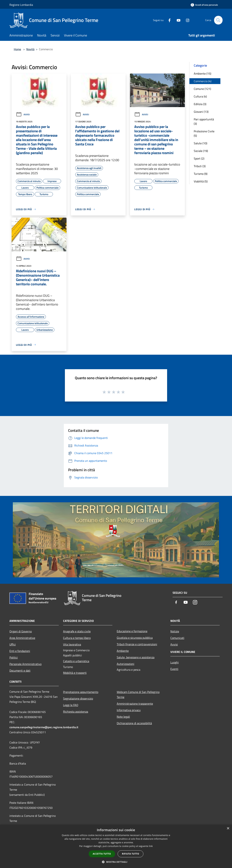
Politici (14, 657)
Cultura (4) (200, 96)
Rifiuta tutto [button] (131, 854)
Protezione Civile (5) (204, 133)
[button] (116, 862)
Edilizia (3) (200, 104)
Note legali (123, 717)
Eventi (174, 669)
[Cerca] (218, 20)
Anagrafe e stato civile (77, 631)
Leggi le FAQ (71, 705)
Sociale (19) (201, 151)
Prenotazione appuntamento (81, 692)
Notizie (175, 631)
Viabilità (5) (201, 181)
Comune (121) (202, 89)
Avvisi (23, 114)
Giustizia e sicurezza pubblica (135, 638)
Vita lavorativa (72, 644)
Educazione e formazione (132, 631)
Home (17, 49)
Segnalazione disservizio (78, 698)
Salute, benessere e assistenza (136, 657)
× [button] (228, 829)
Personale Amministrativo (25, 664)
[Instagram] (186, 20)
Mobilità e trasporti (75, 673)
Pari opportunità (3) (204, 121)
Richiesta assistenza (76, 712)
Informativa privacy (129, 710)
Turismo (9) (201, 174)
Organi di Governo (21, 631)
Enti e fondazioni (20, 651)
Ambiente (123, 651)
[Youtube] (177, 20)
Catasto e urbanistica (76, 661)
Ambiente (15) (202, 74)
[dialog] (116, 846)
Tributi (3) (200, 166)
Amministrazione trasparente (135, 704)
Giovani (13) (201, 112)
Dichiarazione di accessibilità (134, 723)
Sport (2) (199, 158)
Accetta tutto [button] (102, 854)
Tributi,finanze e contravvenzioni (137, 644)
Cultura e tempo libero (77, 638)
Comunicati (177, 638)
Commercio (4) (203, 81)
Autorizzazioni (126, 664)
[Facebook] (168, 20)
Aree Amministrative (22, 638)
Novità (30, 49)
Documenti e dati (20, 671)
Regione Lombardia (21, 5)
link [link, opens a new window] (151, 846)
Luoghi (175, 662)
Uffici (13, 644)
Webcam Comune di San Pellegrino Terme (138, 694)
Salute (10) (200, 143)
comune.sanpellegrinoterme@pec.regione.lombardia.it (44, 727)
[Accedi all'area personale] (204, 5)
